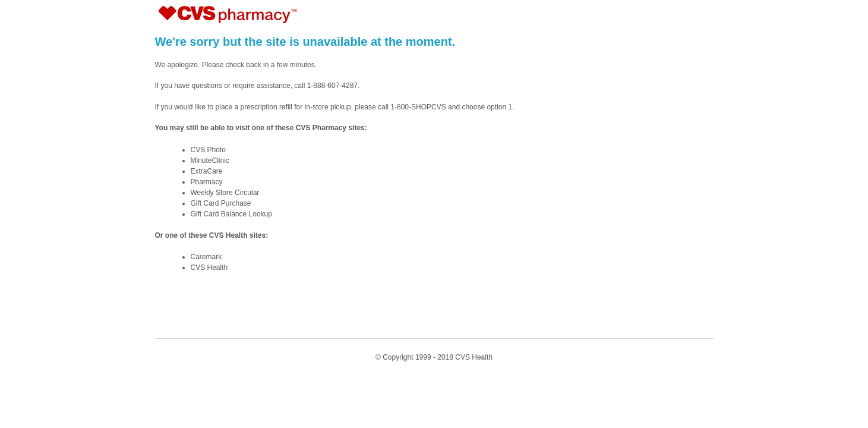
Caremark (206, 257)
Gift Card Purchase (221, 203)
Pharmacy (207, 182)
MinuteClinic (210, 160)
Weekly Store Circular (225, 193)
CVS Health (209, 267)
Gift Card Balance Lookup (231, 214)
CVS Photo (208, 150)
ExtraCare (207, 171)
